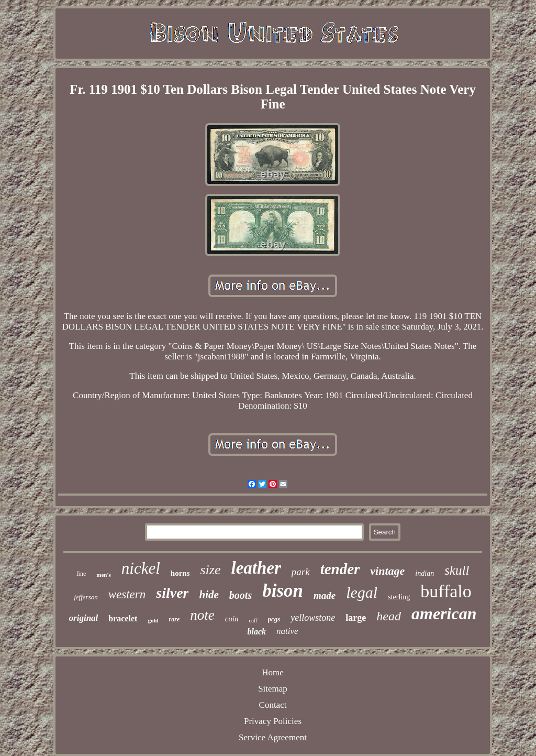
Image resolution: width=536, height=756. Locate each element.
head (389, 616)
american (444, 613)
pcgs (274, 619)
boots (241, 595)
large (356, 618)
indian (425, 573)
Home (273, 672)
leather (256, 568)
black (256, 632)
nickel (141, 568)
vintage (387, 571)
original (84, 618)
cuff (253, 621)
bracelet (123, 618)
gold (153, 620)
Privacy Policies (273, 721)
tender (340, 569)
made (325, 595)
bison (283, 591)
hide (209, 595)
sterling (399, 597)
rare (175, 619)
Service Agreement (273, 737)
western (127, 594)
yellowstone (313, 618)
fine (81, 574)
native (287, 631)
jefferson (86, 597)
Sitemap (273, 689)
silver (172, 593)
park (301, 572)
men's (104, 575)
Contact (273, 705)
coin (232, 619)
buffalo (446, 591)
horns (180, 573)
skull (457, 570)
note (202, 615)
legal (362, 592)
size (210, 570)
